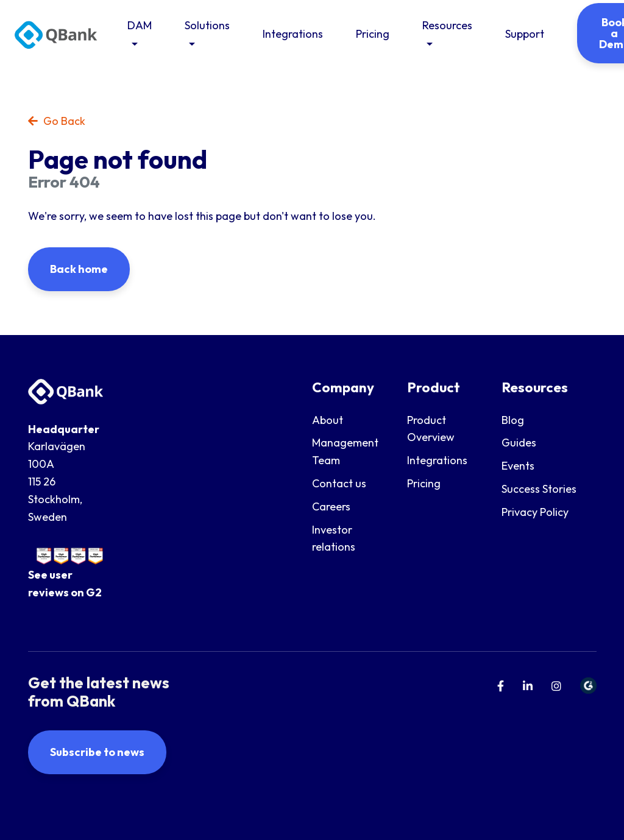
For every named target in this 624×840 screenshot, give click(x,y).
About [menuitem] (328, 420)
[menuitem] (501, 686)
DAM (140, 25)
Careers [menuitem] (331, 506)
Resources (447, 25)
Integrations (293, 34)
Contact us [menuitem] (339, 483)
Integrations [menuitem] (437, 460)
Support (525, 34)
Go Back (57, 121)
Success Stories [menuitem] (539, 489)
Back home (79, 269)
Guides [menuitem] (519, 443)
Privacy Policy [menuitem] (535, 512)
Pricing (373, 34)
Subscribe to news (97, 752)
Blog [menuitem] (513, 420)
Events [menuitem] (518, 466)
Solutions (207, 25)
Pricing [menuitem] (424, 483)
